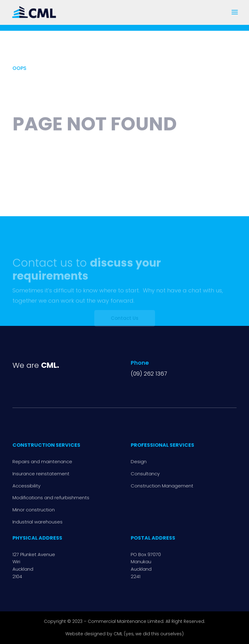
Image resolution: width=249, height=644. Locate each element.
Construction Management (162, 486)
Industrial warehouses (38, 522)
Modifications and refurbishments (51, 498)
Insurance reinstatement (41, 474)
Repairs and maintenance (42, 461)
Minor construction (34, 510)
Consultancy (145, 474)
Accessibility (26, 486)
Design (139, 461)
